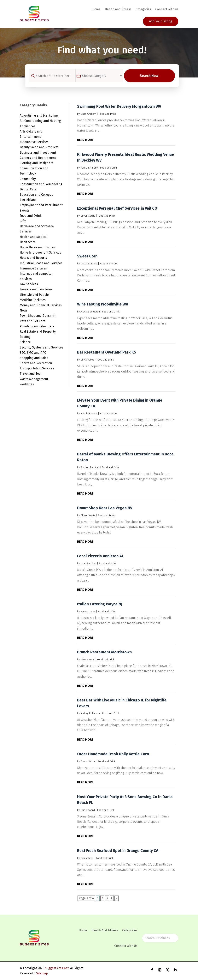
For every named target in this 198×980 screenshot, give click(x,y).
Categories (143, 9)
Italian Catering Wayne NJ (100, 604)
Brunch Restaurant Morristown (104, 652)
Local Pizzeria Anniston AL (100, 556)
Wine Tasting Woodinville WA (103, 304)
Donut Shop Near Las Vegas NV (105, 508)
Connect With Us (126, 946)
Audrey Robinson (90, 713)
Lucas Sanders (89, 264)
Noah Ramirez (88, 563)
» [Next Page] (116, 898)
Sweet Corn (87, 256)
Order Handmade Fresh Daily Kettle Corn (113, 754)
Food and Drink (107, 114)
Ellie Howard (88, 810)
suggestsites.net (57, 968)
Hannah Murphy (89, 168)
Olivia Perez (87, 360)
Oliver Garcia (88, 216)
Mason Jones (88, 611)
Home (96, 9)
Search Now (151, 76)
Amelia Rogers (89, 413)
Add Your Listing (161, 21)
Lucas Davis (87, 858)
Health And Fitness (118, 9)
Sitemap (42, 973)
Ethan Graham (88, 114)
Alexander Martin (90, 312)
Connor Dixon (88, 761)
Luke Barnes (87, 659)
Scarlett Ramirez (90, 467)
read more (85, 140)
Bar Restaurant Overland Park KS (107, 352)
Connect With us (167, 9)
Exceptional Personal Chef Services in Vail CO (117, 208)
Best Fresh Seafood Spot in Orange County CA (118, 851)
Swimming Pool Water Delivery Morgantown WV (119, 106)
